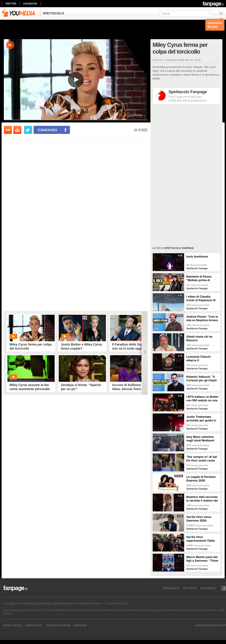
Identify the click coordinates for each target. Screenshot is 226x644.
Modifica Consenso (58, 625)
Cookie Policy (34, 625)
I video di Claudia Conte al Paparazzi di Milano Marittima (201, 298)
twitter (11, 4)
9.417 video (176, 97)
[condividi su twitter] (28, 130)
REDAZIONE (81, 625)
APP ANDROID (208, 588)
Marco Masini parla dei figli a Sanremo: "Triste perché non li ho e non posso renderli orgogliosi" (202, 559)
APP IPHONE (190, 588)
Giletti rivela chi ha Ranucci (199, 338)
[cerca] (186, 14)
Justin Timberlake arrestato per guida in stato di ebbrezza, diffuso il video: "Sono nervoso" (202, 419)
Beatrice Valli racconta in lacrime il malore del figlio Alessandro (202, 499)
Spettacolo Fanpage (188, 92)
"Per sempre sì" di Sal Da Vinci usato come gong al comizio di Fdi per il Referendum (202, 459)
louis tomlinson (197, 256)
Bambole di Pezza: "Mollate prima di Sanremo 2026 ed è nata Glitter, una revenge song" (200, 278)
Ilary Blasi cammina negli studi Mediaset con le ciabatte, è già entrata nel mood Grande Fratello (201, 439)
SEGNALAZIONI (171, 588)
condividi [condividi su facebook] (47, 130)
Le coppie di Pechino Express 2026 (201, 479)
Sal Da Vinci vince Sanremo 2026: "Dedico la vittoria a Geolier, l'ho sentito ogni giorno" (200, 519)
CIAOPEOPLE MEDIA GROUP (210, 625)
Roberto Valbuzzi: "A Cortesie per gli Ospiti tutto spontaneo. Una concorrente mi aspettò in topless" (203, 379)
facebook (30, 4)
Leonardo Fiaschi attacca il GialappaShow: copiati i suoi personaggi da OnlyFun (202, 359)
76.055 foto (194, 97)
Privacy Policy (13, 625)
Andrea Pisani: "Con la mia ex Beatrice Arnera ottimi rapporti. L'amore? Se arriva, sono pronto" (202, 319)
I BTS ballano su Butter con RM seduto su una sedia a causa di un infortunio (203, 399)
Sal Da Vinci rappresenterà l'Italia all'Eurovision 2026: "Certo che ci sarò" (201, 539)
